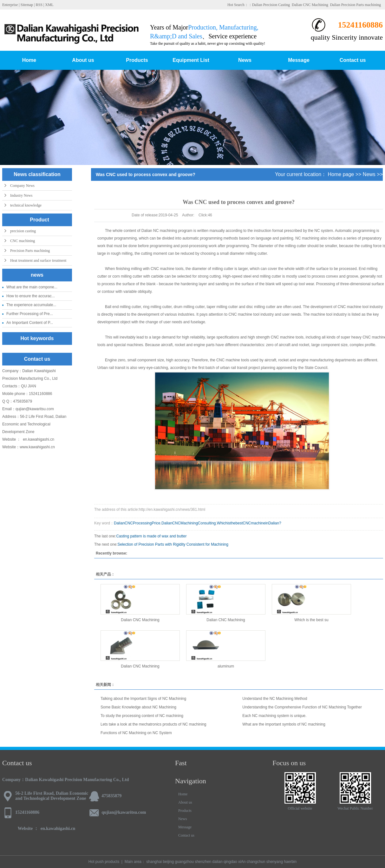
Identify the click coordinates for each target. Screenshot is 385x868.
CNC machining (23, 241)
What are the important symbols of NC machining (284, 724)
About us (83, 60)
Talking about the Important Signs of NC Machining (143, 699)
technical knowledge (26, 205)
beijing (168, 862)
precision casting (23, 231)
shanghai (154, 862)
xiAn (242, 862)
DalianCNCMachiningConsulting (189, 523)
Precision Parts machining (30, 251)
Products (137, 60)
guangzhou (184, 862)
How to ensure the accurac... (31, 296)
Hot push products (104, 862)
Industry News (21, 195)
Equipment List (191, 60)
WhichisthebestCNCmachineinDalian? (249, 523)
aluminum (226, 666)
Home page (341, 174)
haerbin (290, 862)
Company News (22, 186)
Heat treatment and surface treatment (38, 260)
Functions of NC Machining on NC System (136, 733)
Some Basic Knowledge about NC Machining (138, 707)
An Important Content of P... (30, 323)
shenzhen (203, 862)
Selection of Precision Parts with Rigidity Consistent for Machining (173, 544)
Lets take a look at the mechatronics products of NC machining (153, 724)
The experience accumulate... (31, 305)
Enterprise (10, 5)
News (245, 60)
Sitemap (27, 5)
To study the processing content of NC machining (142, 716)
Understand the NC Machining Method (275, 699)
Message (299, 60)
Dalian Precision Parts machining (356, 5)
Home (29, 60)
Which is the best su (311, 620)
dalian (218, 862)
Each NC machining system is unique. (274, 716)
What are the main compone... (32, 287)
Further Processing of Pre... (30, 314)
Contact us (353, 60)
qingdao (230, 862)
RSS (39, 5)
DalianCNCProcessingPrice (137, 523)
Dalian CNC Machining (310, 5)
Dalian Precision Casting (271, 5)
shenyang (275, 862)
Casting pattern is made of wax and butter (151, 536)
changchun (256, 862)
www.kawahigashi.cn (38, 447)
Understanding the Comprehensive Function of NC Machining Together (302, 707)
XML (49, 5)
